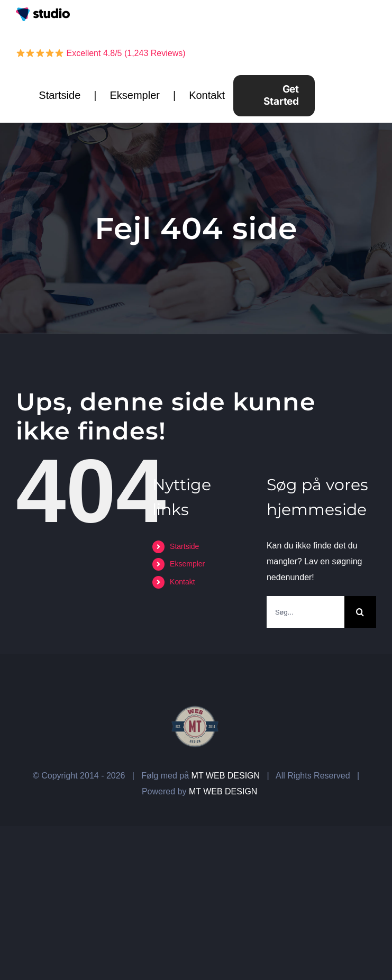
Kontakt (207, 95)
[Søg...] (306, 612)
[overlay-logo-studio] (43, 11)
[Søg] (360, 612)
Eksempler (134, 95)
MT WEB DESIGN (226, 776)
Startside (60, 95)
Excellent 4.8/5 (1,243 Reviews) (101, 53)
